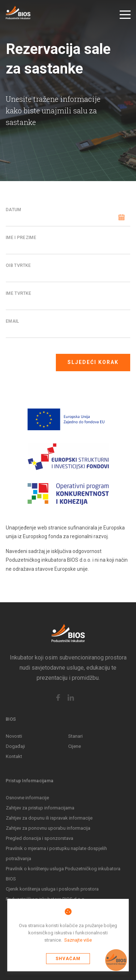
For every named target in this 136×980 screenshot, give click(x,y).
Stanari (75, 736)
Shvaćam (68, 959)
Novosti (14, 736)
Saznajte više (78, 940)
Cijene (75, 746)
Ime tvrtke (18, 293)
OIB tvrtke (18, 265)
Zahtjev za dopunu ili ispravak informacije (49, 818)
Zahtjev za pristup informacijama (40, 808)
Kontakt (14, 756)
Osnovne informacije (27, 798)
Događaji (15, 746)
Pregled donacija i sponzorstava (40, 838)
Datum (14, 210)
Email (13, 321)
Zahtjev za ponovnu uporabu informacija (48, 828)
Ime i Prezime (21, 238)
